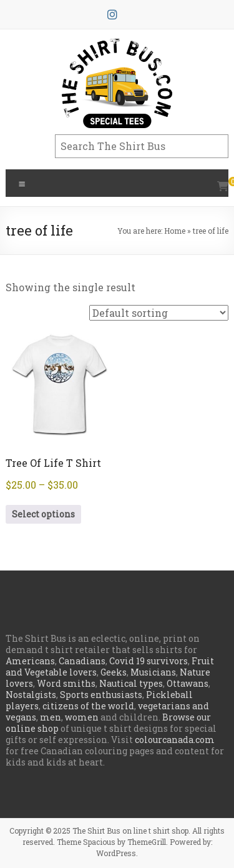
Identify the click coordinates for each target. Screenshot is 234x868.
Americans (30, 661)
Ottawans (188, 683)
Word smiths (66, 683)
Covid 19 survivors (149, 661)
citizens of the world (88, 706)
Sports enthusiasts (101, 695)
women (82, 717)
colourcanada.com (175, 740)
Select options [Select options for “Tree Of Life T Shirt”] (43, 514)
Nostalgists (31, 695)
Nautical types (131, 683)
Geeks (114, 672)
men (51, 717)
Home (175, 231)
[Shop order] (159, 313)
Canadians (82, 661)
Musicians (153, 672)
